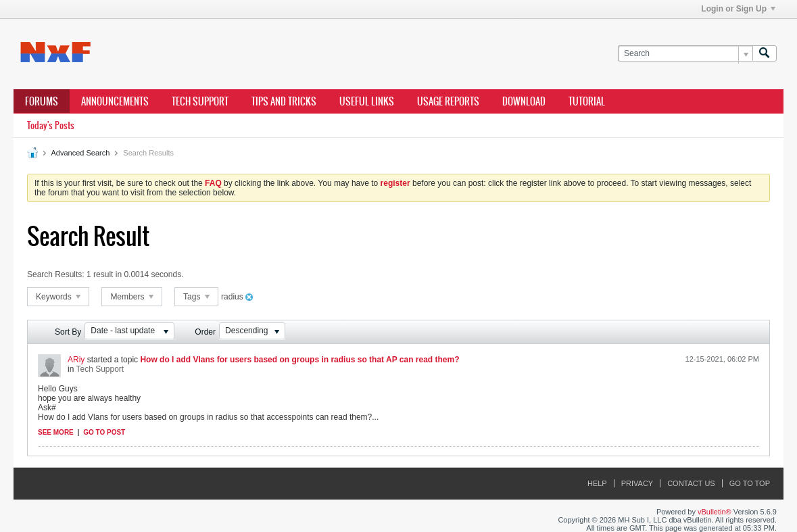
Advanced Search (80, 153)
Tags (196, 297)
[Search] (685, 54)
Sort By (68, 332)
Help (597, 483)
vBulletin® (715, 512)
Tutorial (587, 101)
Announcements (115, 101)
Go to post (104, 432)
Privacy (637, 483)
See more (56, 432)
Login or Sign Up (738, 9)
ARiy (76, 360)
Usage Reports (448, 101)
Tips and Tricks (284, 101)
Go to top (750, 483)
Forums (42, 101)
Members (131, 297)
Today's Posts (51, 125)
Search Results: (56, 274)
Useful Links (367, 101)
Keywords (58, 297)
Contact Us (691, 483)
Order (205, 332)
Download (524, 101)
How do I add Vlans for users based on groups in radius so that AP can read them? (299, 360)
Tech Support (200, 101)
